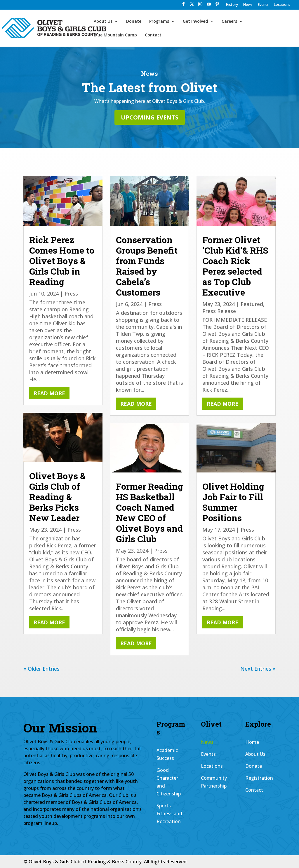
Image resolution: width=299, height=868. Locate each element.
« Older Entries (41, 669)
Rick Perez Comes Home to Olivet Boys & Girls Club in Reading (62, 261)
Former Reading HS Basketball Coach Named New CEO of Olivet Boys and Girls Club (149, 513)
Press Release (219, 311)
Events (263, 5)
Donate (134, 22)
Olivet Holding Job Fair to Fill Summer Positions (233, 502)
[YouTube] (209, 6)
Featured (252, 304)
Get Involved (195, 22)
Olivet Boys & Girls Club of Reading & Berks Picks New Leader (57, 497)
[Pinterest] (217, 6)
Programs (159, 22)
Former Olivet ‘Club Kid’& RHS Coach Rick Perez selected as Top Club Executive (235, 266)
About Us (103, 22)
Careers (229, 22)
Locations (282, 5)
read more (49, 393)
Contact (153, 35)
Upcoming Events (150, 117)
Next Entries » (258, 669)
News (248, 5)
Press (71, 294)
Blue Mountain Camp (115, 35)
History (232, 5)
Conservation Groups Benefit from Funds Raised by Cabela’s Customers (147, 266)
